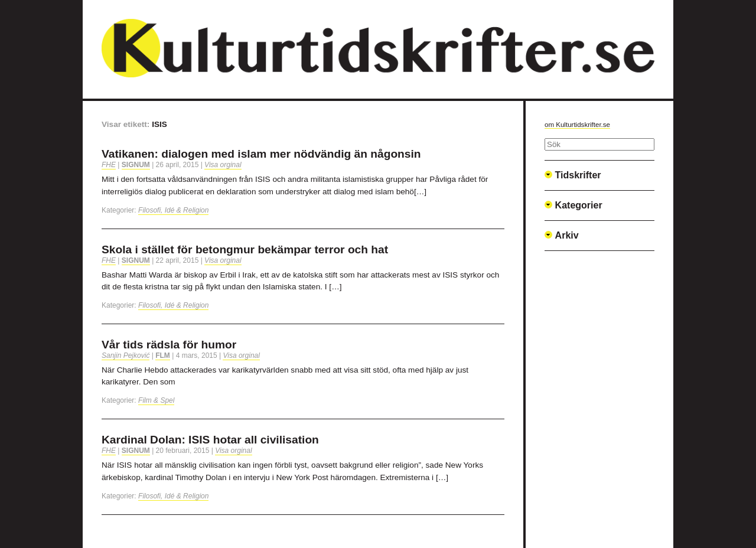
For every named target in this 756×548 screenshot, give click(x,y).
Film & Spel (156, 400)
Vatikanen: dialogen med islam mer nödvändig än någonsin (261, 154)
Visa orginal (223, 165)
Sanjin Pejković (126, 355)
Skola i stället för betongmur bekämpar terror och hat (245, 249)
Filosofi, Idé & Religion (173, 210)
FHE (109, 165)
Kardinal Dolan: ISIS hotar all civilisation (210, 440)
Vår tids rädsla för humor (169, 345)
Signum (136, 165)
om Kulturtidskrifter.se (577, 125)
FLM (163, 355)
